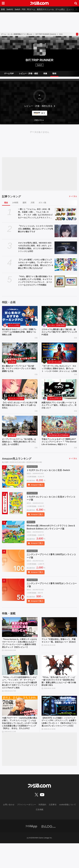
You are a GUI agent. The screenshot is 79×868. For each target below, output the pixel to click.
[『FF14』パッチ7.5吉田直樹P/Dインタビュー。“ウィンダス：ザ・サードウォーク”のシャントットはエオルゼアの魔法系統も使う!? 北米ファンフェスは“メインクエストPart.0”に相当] (20, 680)
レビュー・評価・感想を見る (38, 106)
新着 (3, 9)
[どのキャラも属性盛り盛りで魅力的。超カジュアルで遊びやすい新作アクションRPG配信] (59, 316)
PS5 (24, 9)
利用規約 (42, 829)
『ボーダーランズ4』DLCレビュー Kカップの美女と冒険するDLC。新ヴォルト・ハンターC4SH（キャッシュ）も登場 (59, 372)
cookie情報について (67, 829)
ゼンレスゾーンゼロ (16, 404)
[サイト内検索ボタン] (76, 3)
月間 (32, 203)
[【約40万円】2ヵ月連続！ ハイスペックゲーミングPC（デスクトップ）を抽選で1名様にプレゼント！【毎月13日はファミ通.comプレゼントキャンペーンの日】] (59, 725)
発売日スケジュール (45, 9)
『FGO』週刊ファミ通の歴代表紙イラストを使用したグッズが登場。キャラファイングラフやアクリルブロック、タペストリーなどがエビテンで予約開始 (35, 281)
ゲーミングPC (14, 325)
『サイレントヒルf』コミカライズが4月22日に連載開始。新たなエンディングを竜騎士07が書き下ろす (36, 229)
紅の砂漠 (12, 363)
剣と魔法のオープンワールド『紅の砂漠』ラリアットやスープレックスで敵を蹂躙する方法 (19, 370)
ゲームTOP (9, 73)
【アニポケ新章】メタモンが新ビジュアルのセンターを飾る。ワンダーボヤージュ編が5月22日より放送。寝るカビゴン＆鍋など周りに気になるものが (36, 264)
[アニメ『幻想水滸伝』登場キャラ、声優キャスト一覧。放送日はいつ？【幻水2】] (59, 637)
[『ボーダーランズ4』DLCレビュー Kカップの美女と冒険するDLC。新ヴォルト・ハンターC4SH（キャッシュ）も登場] (59, 354)
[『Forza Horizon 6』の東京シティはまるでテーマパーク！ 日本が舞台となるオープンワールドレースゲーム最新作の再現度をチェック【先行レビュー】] (20, 637)
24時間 (15, 203)
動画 (54, 73)
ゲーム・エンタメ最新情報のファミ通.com (17, 34)
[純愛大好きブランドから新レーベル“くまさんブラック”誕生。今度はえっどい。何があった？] (59, 394)
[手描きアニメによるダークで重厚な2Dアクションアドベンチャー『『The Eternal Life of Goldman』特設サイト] (59, 432)
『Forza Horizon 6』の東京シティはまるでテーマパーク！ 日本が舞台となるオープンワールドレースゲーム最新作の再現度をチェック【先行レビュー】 (20, 656)
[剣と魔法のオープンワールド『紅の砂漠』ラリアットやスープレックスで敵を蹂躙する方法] (20, 354)
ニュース (70, 9)
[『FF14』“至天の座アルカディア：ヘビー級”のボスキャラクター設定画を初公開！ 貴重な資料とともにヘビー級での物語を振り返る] (59, 680)
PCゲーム (31, 9)
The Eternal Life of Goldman (58, 441)
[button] (39, 120)
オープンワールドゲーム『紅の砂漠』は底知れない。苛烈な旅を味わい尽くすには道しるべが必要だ (19, 449)
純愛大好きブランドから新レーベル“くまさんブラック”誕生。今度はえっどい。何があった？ (59, 411)
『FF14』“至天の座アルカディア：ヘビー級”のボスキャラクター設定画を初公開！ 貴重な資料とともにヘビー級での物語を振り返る (59, 697)
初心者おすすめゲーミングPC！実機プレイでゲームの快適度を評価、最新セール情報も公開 (20, 333)
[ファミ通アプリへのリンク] (31, 851)
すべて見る (73, 196)
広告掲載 (40, 834)
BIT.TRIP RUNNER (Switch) (46, 34)
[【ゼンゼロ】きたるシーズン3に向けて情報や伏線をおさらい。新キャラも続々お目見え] (20, 394)
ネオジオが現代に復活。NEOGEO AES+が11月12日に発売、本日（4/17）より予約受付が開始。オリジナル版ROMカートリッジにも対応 (35, 247)
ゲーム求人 (60, 9)
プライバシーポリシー (27, 829)
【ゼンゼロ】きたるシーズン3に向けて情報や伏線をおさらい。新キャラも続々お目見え (19, 411)
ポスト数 (42, 203)
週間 (24, 203)
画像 (45, 73)
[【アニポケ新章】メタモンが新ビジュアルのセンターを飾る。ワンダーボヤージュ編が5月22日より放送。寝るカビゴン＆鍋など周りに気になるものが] (66, 265)
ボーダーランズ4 (54, 363)
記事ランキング (11, 196)
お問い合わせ (9, 829)
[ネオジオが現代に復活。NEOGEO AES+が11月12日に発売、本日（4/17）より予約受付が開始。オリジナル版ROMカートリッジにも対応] (66, 248)
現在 (6, 203)
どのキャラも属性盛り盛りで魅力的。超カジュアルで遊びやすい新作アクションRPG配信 (59, 333)
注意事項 (53, 829)
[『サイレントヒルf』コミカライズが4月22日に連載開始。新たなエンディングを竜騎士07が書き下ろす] (66, 231)
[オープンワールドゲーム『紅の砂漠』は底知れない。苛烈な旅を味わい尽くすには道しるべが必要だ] (20, 432)
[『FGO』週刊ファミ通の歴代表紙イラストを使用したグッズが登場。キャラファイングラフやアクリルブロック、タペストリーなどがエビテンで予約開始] (66, 281)
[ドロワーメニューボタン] (3, 3)
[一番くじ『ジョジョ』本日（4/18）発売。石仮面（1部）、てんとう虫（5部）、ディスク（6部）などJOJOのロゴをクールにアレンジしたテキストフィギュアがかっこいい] (66, 214)
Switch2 (10, 9)
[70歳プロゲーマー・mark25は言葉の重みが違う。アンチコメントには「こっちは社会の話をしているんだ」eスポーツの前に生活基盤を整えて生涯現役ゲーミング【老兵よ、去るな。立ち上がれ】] (20, 725)
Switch (17, 9)
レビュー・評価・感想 (29, 73)
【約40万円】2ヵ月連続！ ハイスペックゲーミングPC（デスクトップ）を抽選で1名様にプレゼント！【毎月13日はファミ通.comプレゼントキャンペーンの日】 (59, 744)
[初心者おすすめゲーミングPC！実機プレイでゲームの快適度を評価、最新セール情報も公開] (20, 316)
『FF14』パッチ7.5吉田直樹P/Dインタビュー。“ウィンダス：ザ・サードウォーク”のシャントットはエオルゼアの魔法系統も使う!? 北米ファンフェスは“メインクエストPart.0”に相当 (20, 700)
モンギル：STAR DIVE (57, 325)
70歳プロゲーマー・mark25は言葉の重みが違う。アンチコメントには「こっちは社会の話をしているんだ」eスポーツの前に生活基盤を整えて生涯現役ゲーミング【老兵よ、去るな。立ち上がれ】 (19, 745)
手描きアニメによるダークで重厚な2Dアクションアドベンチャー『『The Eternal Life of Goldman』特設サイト (59, 450)
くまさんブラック (55, 404)
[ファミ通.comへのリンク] (39, 3)
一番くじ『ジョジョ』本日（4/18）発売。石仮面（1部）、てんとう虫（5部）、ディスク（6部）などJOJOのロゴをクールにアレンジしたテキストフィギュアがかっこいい (35, 214)
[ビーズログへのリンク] (49, 851)
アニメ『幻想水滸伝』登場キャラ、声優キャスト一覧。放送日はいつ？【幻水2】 (59, 653)
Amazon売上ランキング (17, 469)
